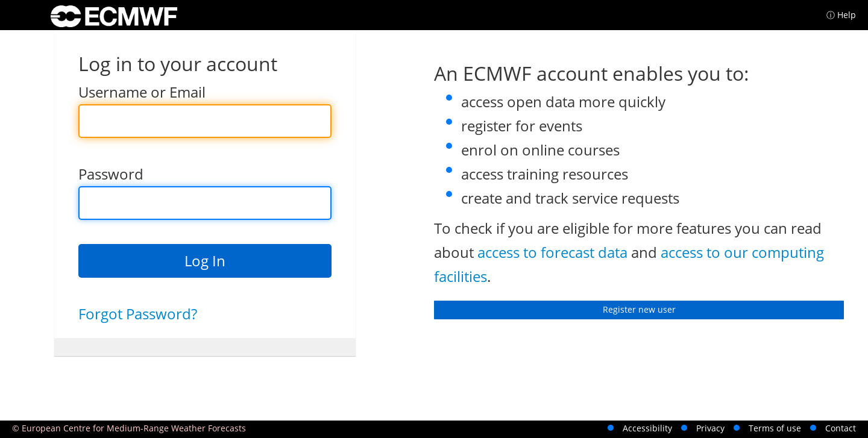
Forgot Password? (138, 314)
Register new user (639, 309)
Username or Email (142, 92)
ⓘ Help (841, 15)
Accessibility (647, 428)
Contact (841, 428)
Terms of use (775, 428)
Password (111, 174)
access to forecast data (552, 252)
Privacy (710, 428)
